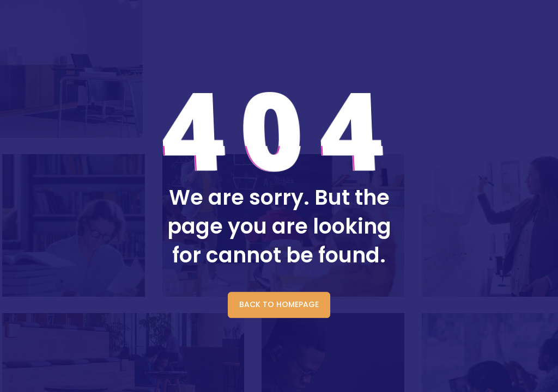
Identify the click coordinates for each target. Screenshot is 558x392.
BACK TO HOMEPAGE (279, 304)
